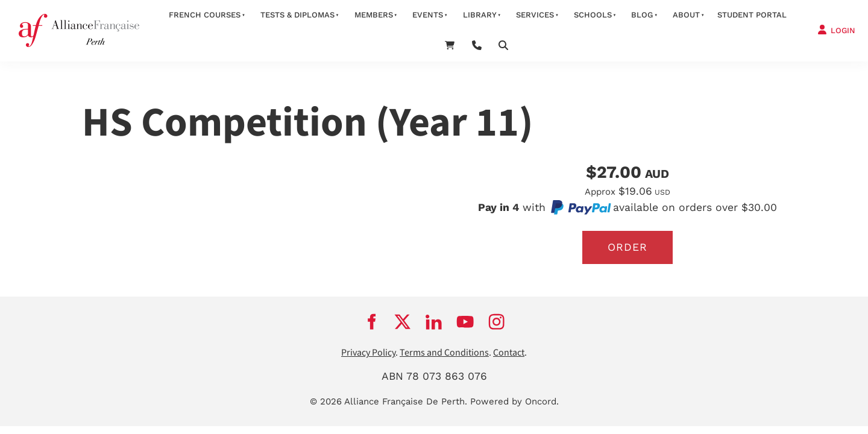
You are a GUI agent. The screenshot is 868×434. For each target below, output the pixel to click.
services (535, 15)
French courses (205, 15)
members (374, 15)
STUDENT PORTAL (752, 15)
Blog (642, 15)
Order (627, 247)
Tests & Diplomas (297, 15)
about (686, 15)
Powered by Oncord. (514, 401)
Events (428, 15)
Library (480, 15)
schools (593, 15)
